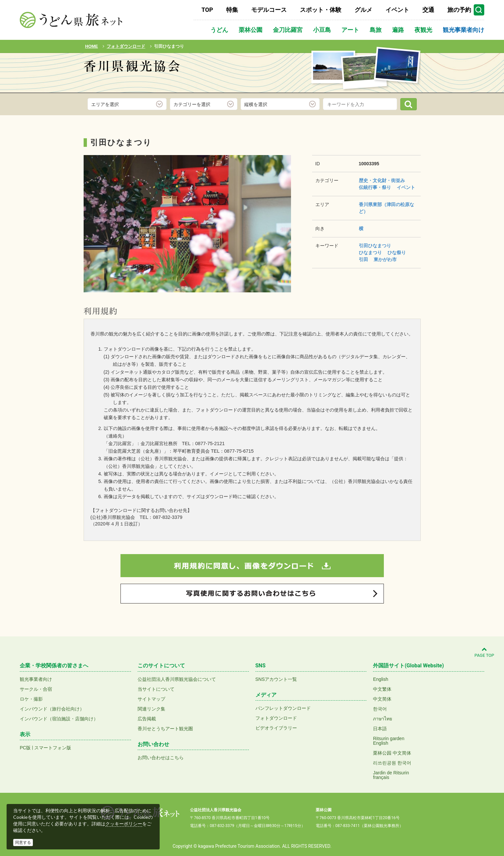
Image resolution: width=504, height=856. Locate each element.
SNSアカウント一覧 (276, 679)
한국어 (380, 709)
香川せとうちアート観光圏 (165, 729)
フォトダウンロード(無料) (128, 85)
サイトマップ (151, 699)
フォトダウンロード (276, 718)
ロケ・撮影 (31, 699)
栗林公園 (251, 30)
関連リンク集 (151, 709)
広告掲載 (147, 719)
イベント (397, 10)
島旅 (376, 30)
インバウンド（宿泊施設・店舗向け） (59, 719)
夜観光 (423, 30)
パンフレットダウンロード (283, 708)
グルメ (363, 10)
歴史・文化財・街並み (382, 180)
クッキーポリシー (124, 824)
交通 (428, 10)
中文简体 (382, 699)
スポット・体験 (321, 10)
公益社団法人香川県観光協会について (177, 679)
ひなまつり (370, 253)
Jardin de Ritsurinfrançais (391, 775)
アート (350, 30)
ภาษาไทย (383, 719)
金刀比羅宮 (288, 30)
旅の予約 (459, 10)
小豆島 (322, 30)
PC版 (25, 748)
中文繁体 (382, 689)
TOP (207, 10)
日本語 (380, 729)
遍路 (398, 30)
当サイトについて (156, 689)
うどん (219, 30)
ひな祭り (397, 253)
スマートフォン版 (53, 748)
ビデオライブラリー (276, 728)
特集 (232, 10)
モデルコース (269, 10)
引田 (363, 259)
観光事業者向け (464, 30)
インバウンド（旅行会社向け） (52, 709)
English (381, 679)
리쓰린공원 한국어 (392, 763)
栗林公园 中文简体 (392, 753)
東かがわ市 (385, 259)
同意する (23, 843)
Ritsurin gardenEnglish (389, 741)
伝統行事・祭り (375, 187)
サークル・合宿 (36, 689)
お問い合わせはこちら (161, 758)
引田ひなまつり (375, 246)
